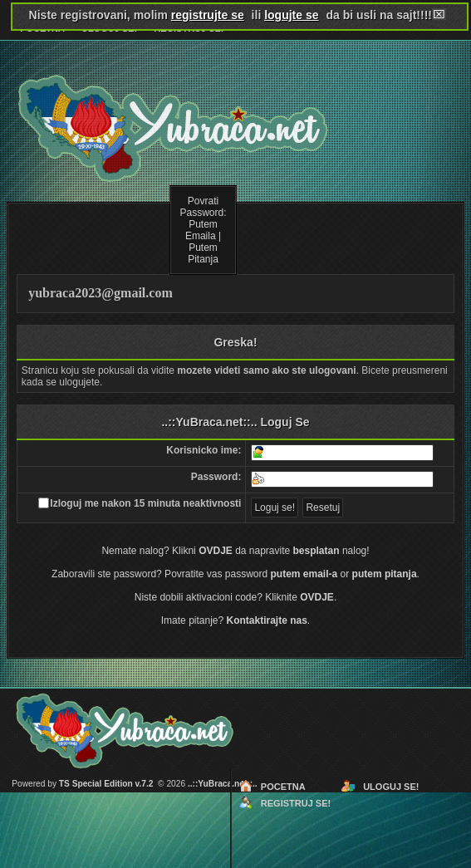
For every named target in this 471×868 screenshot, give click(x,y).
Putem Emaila (201, 230)
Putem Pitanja (203, 253)
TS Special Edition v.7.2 (106, 784)
